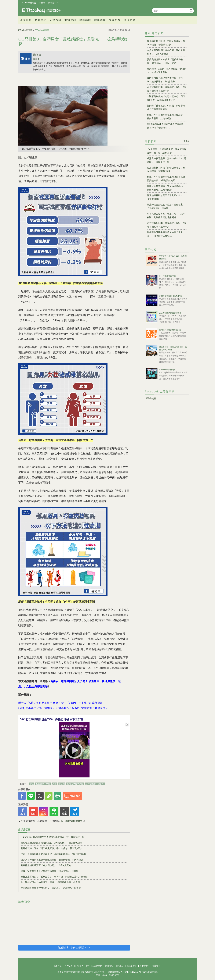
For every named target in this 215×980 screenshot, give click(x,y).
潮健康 (37, 55)
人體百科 (55, 20)
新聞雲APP (53, 3)
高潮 (54, 784)
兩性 (32, 784)
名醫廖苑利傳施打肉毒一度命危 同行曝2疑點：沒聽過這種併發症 (166, 98)
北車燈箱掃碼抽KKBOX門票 (170, 296)
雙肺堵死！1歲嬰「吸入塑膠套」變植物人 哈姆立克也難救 (167, 70)
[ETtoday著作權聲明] (72, 821)
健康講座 (100, 20)
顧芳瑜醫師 (91, 784)
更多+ (186, 141)
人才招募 (69, 966)
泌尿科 (101, 784)
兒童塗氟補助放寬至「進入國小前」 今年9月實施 (46, 865)
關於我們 (79, 966)
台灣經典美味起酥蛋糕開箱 (170, 330)
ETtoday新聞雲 (29, 3)
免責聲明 (156, 966)
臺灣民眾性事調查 (75, 784)
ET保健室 (151, 398)
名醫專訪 (41, 20)
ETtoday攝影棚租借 (167, 370)
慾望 (48, 784)
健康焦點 (26, 20)
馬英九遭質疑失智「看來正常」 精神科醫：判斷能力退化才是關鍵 (54, 877)
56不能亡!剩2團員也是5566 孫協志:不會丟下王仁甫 (51, 719)
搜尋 (191, 10)
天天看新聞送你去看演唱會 (170, 313)
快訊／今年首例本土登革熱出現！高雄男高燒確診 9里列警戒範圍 (54, 854)
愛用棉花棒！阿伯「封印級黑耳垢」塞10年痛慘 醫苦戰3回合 (52, 848)
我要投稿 (58, 966)
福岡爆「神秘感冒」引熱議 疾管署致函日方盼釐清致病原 (166, 107)
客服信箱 (109, 966)
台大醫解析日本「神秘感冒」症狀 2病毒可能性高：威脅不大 (51, 882)
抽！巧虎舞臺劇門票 (167, 276)
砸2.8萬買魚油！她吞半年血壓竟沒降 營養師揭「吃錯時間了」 (166, 126)
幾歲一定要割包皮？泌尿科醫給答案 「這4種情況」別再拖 (50, 871)
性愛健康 (40, 784)
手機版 (42, 3)
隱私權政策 (132, 966)
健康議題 (85, 20)
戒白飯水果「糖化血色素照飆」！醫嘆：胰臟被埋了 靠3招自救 (165, 80)
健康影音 (130, 20)
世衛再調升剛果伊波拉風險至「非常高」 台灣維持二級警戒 (51, 888)
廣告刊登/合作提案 (94, 966)
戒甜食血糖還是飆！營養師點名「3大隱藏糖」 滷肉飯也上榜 (51, 843)
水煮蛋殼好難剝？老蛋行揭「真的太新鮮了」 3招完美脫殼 (166, 52)
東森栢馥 (115, 20)
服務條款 (120, 966)
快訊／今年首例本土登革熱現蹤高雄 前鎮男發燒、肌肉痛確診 (52, 860)
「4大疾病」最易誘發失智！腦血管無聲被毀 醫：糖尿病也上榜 (52, 837)
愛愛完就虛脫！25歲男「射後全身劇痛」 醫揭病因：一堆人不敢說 (165, 61)
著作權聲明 (144, 966)
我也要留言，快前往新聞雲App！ (74, 947)
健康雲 (41, 11)
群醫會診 (70, 20)
